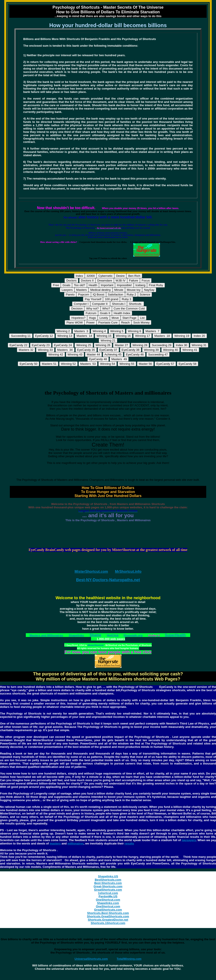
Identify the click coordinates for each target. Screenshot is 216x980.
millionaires (75, 843)
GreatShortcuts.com (108, 890)
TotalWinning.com (129, 959)
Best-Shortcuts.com (108, 883)
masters (55, 843)
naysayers (189, 840)
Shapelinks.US (108, 876)
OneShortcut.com (108, 900)
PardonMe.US (108, 896)
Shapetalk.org (133, 635)
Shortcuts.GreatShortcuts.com (108, 916)
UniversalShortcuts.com (91, 959)
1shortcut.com (108, 893)
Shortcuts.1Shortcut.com (108, 923)
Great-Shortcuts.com (108, 886)
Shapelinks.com (108, 903)
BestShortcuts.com (108, 880)
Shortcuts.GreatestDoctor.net (108, 920)
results (129, 843)
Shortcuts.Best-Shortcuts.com (108, 913)
